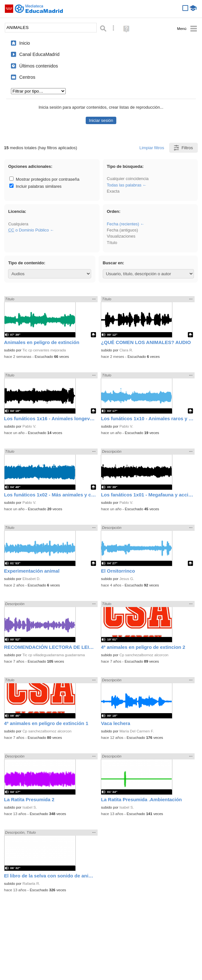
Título (112, 243)
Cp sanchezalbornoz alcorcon (144, 655)
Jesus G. (127, 579)
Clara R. (126, 350)
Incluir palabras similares (35, 186)
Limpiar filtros (152, 148)
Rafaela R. (31, 884)
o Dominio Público (28, 230)
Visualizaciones (121, 236)
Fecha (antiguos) (122, 230)
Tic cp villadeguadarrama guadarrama (53, 655)
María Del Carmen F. (137, 731)
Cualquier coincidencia (128, 179)
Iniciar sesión (101, 120)
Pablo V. (29, 426)
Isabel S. (30, 807)
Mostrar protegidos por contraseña (44, 179)
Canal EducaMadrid (39, 54)
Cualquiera (18, 224)
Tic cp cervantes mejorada (44, 350)
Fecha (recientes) (123, 224)
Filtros (183, 148)
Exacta (113, 191)
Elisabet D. (32, 579)
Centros (27, 77)
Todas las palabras (124, 185)
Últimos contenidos (39, 66)
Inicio (25, 43)
